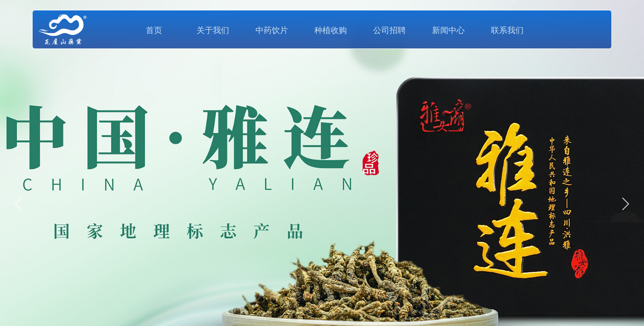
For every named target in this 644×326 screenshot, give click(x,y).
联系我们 (507, 30)
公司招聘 (389, 30)
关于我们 (213, 30)
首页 (154, 30)
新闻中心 (448, 30)
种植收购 (331, 30)
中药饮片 (272, 30)
